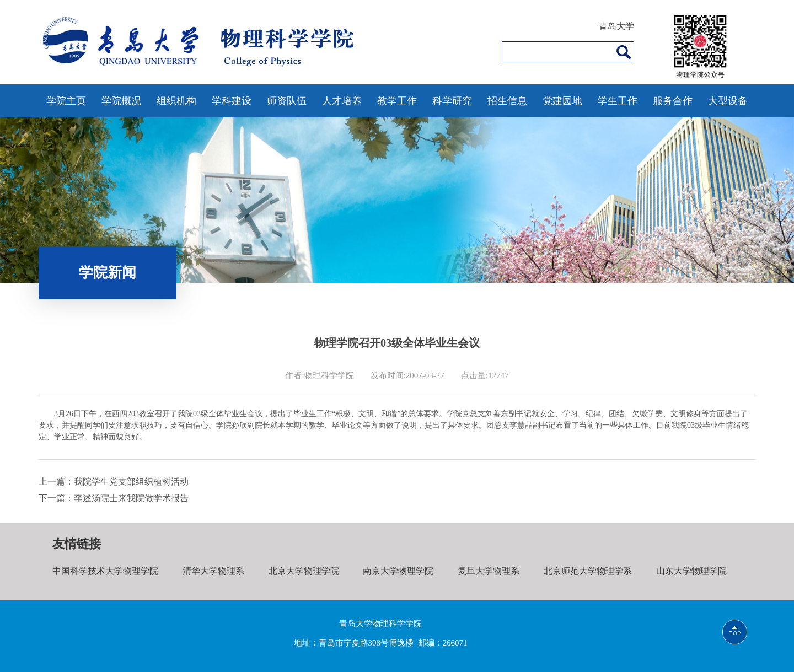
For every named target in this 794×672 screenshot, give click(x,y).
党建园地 (562, 101)
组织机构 (176, 101)
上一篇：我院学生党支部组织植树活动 (114, 482)
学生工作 (618, 101)
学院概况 (121, 101)
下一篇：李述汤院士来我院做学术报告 (114, 498)
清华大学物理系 (213, 571)
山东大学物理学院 (691, 571)
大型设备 (728, 101)
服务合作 (673, 101)
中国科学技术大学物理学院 (105, 571)
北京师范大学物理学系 (588, 571)
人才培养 (342, 101)
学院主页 (66, 101)
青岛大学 (616, 26)
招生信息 (507, 101)
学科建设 (232, 101)
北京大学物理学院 (304, 571)
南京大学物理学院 (398, 571)
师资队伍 (287, 101)
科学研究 (452, 101)
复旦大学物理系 (489, 571)
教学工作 (397, 101)
